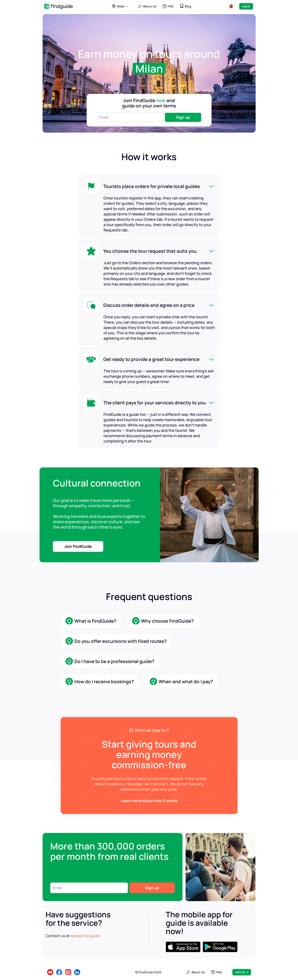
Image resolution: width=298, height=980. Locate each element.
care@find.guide (85, 936)
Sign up (183, 117)
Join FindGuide (78, 546)
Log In (246, 6)
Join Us (240, 972)
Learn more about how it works (149, 801)
